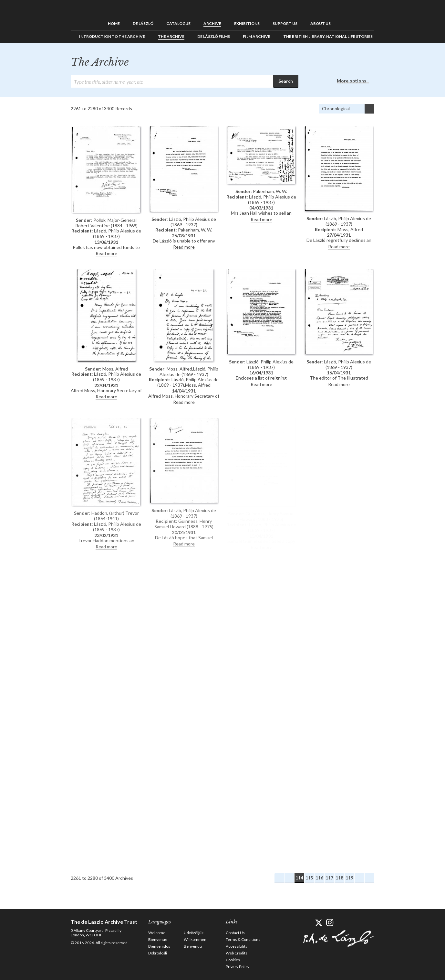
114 (299, 878)
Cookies (233, 960)
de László (143, 23)
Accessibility (237, 946)
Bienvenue (158, 939)
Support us (285, 23)
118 (339, 878)
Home (114, 23)
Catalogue (178, 23)
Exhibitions (247, 23)
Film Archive (257, 36)
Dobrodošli (158, 953)
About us (321, 23)
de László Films (214, 36)
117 (329, 878)
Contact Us (235, 933)
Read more (106, 253)
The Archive (171, 36)
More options (352, 81)
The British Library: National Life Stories (328, 36)
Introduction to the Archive (112, 36)
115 (309, 878)
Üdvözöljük (194, 933)
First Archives (279, 878)
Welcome (157, 933)
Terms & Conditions (243, 939)
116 (319, 878)
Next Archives (359, 878)
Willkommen (195, 939)
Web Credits (237, 953)
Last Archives (369, 878)
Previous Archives (289, 878)
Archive (212, 23)
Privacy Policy (238, 967)
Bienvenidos (159, 946)
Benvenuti (193, 946)
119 (349, 878)
